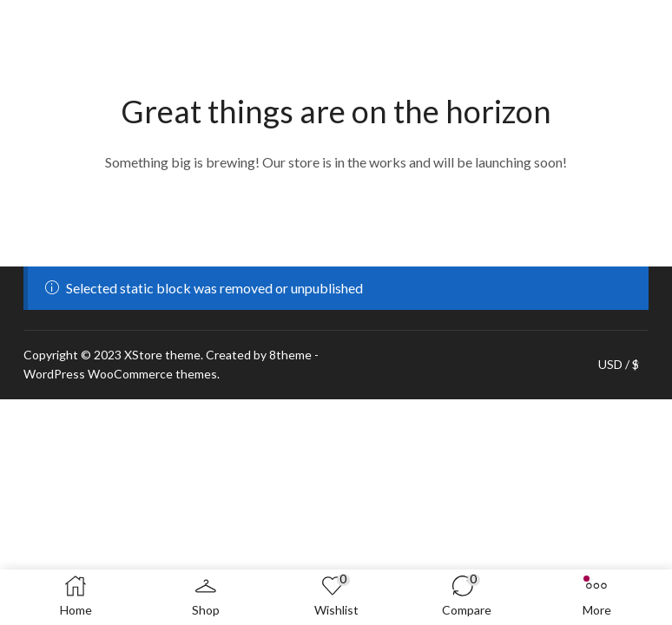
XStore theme (162, 355)
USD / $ (619, 365)
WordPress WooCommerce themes (120, 374)
